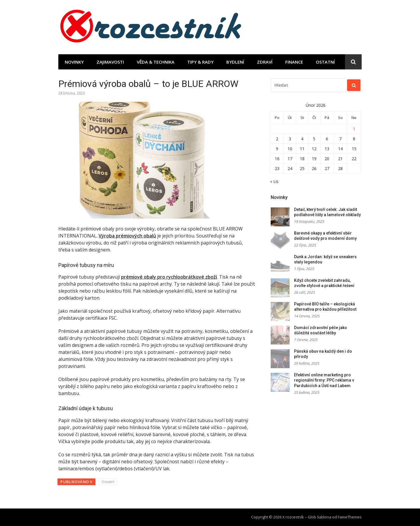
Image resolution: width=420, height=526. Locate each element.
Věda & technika (156, 62)
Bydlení (235, 62)
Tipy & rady (200, 62)
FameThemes (350, 517)
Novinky (74, 62)
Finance (294, 62)
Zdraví (265, 62)
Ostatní (325, 62)
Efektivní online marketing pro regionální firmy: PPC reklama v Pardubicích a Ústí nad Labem (324, 380)
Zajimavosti (110, 62)
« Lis (274, 181)
